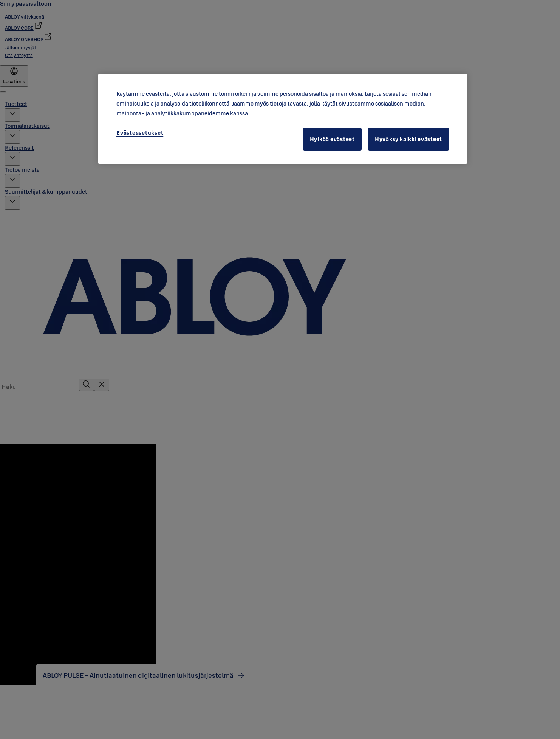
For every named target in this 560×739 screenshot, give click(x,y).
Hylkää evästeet (332, 139)
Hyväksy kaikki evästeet (408, 139)
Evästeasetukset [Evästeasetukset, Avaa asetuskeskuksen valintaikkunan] (140, 133)
